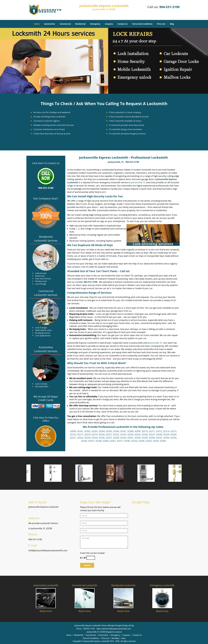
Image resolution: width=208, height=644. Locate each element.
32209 (137, 431)
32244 (137, 438)
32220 (102, 434)
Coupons (109, 24)
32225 (137, 434)
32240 (141, 441)
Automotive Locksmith (46, 585)
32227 (152, 434)
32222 (116, 434)
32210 (145, 431)
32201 (80, 431)
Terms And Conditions (142, 24)
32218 (87, 434)
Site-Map (115, 638)
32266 (163, 441)
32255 (173, 438)
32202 (87, 431)
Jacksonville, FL (116, 162)
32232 (80, 438)
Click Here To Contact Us (46, 163)
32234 (87, 438)
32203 (94, 431)
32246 (152, 438)
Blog (172, 24)
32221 (109, 434)
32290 (127, 441)
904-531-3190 (169, 7)
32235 (94, 438)
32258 (98, 441)
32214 (166, 431)
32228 (159, 434)
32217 (80, 434)
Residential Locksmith (123, 585)
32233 (134, 441)
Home (37, 24)
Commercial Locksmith (85, 585)
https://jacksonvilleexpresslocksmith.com (114, 629)
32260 (105, 441)
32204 (102, 431)
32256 (84, 441)
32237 (109, 438)
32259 (156, 441)
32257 (91, 441)
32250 (149, 441)
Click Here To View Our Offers (46, 419)
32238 (116, 438)
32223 (123, 434)
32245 (145, 438)
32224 (130, 434)
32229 (166, 434)
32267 (113, 441)
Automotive (50, 24)
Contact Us (122, 24)
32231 (73, 438)
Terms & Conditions (91, 638)
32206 (116, 431)
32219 (94, 434)
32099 (73, 431)
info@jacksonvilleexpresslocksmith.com (48, 550)
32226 (145, 434)
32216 (73, 434)
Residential (80, 24)
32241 (130, 438)
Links (123, 638)
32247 (159, 438)
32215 (173, 431)
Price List (161, 24)
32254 (166, 438)
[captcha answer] (91, 558)
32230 (173, 434)
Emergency (95, 24)
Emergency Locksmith (162, 585)
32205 (109, 431)
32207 (123, 431)
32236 (102, 438)
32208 (130, 431)
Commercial (65, 24)
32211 (152, 431)
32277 (120, 441)
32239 (123, 438)
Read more (46, 611)
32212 (159, 431)
